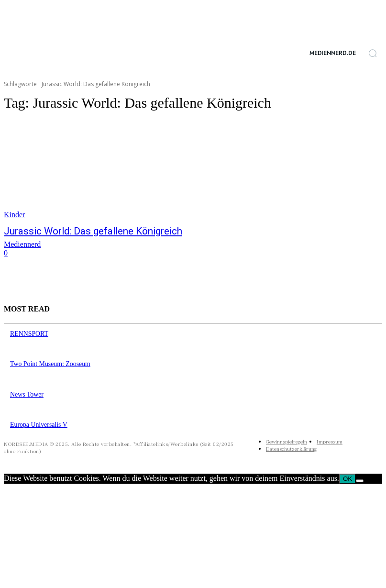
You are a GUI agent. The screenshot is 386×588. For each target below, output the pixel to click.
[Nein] (360, 474)
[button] (373, 53)
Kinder (14, 215)
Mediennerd (22, 243)
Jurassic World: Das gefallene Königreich (78, 231)
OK (347, 472)
